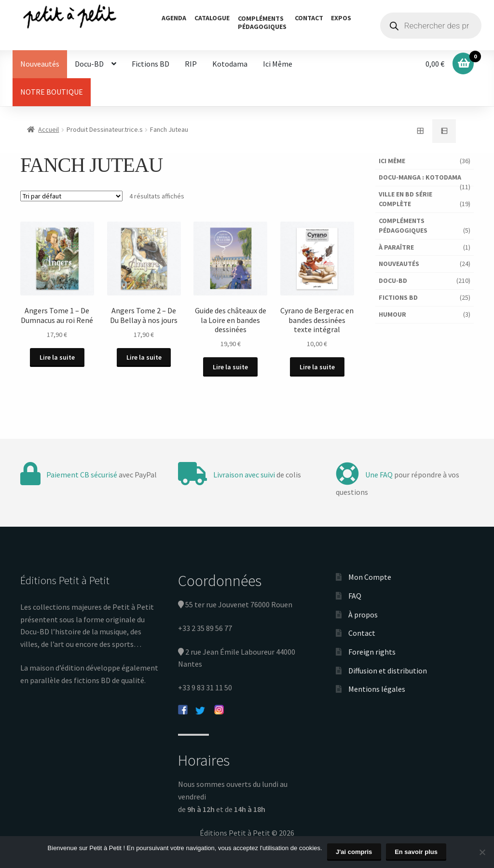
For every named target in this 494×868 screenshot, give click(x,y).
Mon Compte (370, 577)
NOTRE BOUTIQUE (52, 92)
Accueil (48, 129)
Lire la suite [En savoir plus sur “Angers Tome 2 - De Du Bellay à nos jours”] (144, 357)
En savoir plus (416, 852)
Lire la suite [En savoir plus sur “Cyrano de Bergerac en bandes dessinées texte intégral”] (317, 367)
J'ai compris (354, 852)
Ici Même (278, 64)
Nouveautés (40, 64)
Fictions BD (151, 64)
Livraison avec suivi (244, 475)
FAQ (355, 596)
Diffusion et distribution (388, 671)
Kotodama (230, 64)
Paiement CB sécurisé (82, 475)
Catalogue (212, 18)
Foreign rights (372, 652)
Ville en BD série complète (405, 199)
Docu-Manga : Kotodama (420, 177)
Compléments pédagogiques (403, 225)
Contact (309, 18)
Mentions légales (377, 689)
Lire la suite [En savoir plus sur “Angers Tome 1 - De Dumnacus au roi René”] (57, 357)
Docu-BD (89, 64)
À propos (363, 615)
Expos (341, 18)
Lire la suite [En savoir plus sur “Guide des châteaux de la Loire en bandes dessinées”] (230, 367)
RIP (191, 64)
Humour (392, 314)
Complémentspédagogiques (262, 22)
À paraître (396, 247)
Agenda (174, 18)
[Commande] (71, 196)
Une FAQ (379, 475)
